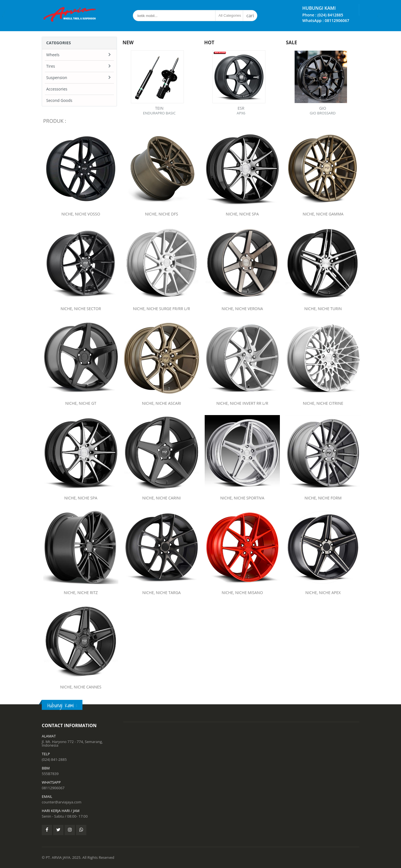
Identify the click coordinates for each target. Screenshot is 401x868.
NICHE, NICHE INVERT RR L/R (242, 402)
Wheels (53, 55)
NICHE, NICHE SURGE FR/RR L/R (162, 307)
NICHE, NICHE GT (81, 402)
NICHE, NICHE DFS (162, 214)
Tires (51, 66)
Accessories (57, 89)
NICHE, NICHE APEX (323, 591)
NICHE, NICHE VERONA (242, 307)
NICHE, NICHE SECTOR (81, 307)
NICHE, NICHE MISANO (242, 591)
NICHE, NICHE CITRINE (323, 402)
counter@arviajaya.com (62, 802)
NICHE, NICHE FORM (323, 496)
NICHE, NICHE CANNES (81, 686)
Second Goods (59, 100)
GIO (323, 108)
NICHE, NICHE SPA (242, 214)
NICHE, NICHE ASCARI (161, 402)
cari (250, 16)
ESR (241, 108)
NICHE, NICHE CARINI (161, 496)
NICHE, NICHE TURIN (323, 307)
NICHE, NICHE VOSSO (81, 214)
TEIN (159, 108)
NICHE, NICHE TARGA (161, 591)
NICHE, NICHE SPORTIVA (242, 496)
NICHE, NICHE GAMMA (323, 214)
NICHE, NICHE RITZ (81, 591)
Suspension (57, 78)
